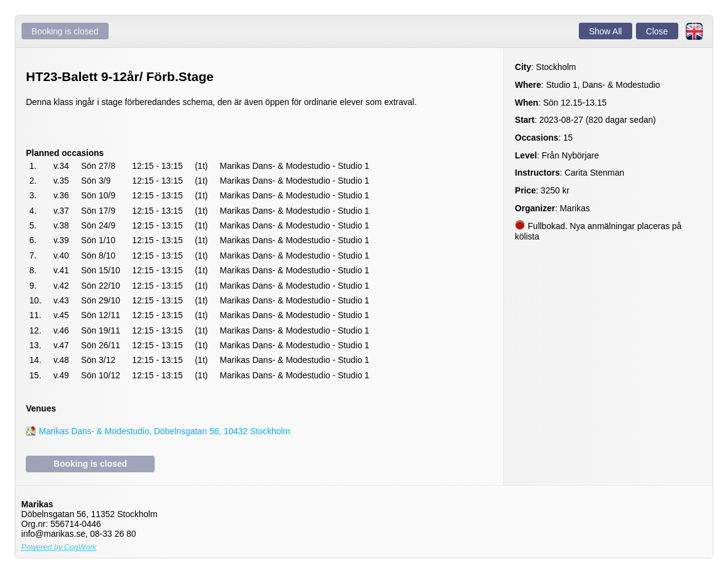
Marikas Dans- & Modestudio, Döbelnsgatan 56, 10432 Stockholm (164, 431)
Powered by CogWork (59, 547)
